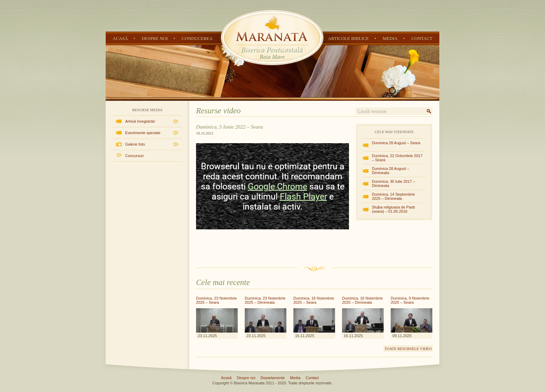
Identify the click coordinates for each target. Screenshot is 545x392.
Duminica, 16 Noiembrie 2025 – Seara (314, 300)
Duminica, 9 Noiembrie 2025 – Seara (410, 300)
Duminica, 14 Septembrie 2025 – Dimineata (393, 196)
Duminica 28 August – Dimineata (391, 171)
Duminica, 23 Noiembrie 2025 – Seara (216, 300)
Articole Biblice (348, 38)
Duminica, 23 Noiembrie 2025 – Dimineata (265, 300)
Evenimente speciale (143, 133)
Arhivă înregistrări (140, 121)
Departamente (273, 378)
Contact (422, 38)
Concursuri (134, 156)
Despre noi (155, 38)
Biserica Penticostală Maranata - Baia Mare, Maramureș (272, 38)
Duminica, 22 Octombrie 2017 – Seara (397, 158)
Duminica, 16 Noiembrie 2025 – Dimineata (362, 300)
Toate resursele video (408, 349)
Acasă (120, 38)
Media (390, 38)
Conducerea (197, 38)
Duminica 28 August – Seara (396, 143)
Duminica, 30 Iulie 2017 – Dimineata (393, 183)
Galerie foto (135, 144)
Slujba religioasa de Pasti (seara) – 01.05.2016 (393, 209)
